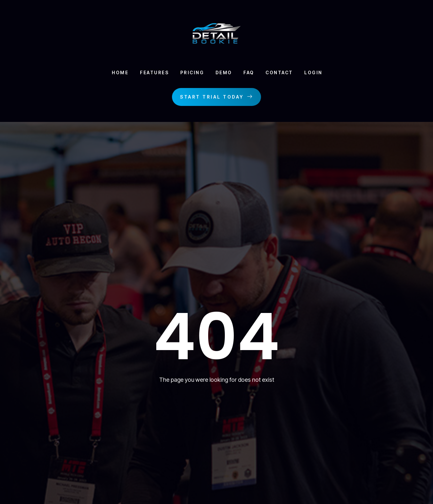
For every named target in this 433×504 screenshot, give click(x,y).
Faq (250, 73)
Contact (282, 73)
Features (151, 73)
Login (317, 73)
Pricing (190, 73)
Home (115, 73)
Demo (223, 73)
